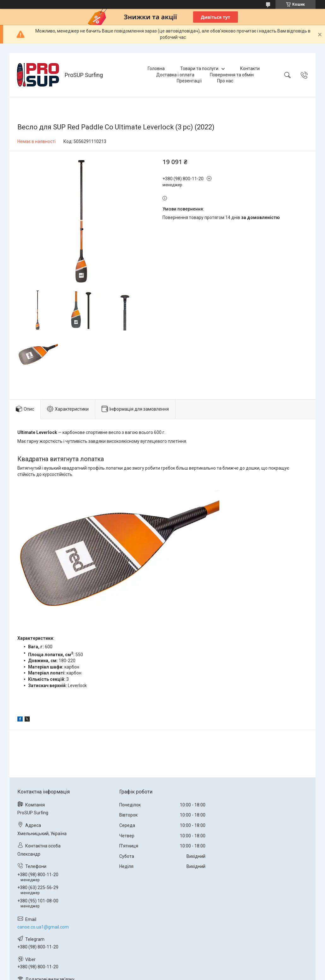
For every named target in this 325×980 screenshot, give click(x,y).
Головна (156, 68)
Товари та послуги (199, 68)
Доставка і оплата (175, 75)
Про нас (225, 81)
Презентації (189, 81)
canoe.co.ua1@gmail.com (43, 927)
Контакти (250, 68)
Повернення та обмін (232, 75)
